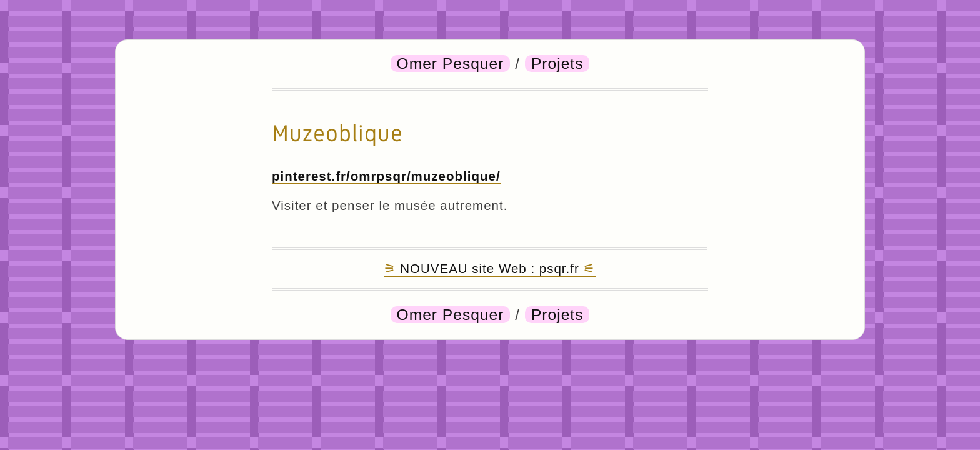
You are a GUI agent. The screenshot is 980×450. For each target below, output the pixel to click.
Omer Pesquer (451, 63)
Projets (557, 63)
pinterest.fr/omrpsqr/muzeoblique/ (386, 176)
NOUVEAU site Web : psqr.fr (490, 268)
